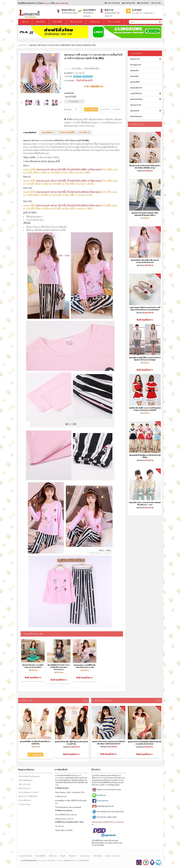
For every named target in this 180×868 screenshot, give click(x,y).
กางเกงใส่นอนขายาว (111, 123)
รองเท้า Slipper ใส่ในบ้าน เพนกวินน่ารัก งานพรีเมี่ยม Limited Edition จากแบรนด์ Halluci (145, 309)
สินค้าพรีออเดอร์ (136, 116)
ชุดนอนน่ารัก (135, 59)
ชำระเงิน (156, 3)
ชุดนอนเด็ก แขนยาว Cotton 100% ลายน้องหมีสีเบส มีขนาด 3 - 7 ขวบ (145, 504)
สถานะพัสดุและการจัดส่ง (28, 792)
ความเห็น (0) (84, 133)
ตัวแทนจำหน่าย (25, 788)
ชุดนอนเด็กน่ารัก (136, 88)
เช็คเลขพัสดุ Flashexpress (29, 776)
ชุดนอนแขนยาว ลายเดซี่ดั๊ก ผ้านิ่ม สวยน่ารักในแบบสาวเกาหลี (85, 666)
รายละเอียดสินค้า (30, 133)
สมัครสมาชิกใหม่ (61, 3)
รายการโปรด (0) (112, 3)
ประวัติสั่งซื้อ (41, 856)
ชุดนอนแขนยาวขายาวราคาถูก (79, 126)
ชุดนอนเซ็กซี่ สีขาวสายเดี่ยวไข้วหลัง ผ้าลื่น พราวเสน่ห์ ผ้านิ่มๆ (35, 743)
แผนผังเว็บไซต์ (26, 856)
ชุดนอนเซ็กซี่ (135, 82)
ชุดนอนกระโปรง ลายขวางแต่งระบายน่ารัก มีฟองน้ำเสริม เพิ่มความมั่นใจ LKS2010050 (109, 743)
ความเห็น (77, 68)
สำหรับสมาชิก (129, 3)
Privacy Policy (25, 804)
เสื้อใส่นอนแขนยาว (90, 123)
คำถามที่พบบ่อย (25, 800)
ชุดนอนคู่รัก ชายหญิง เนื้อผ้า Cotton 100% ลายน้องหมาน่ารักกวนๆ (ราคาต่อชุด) (145, 359)
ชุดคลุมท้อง (134, 71)
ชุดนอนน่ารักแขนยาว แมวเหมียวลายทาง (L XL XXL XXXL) (33, 666)
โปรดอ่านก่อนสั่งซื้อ (67, 133)
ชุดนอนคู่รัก (134, 76)
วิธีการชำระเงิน (25, 784)
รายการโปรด (105, 109)
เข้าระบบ (46, 3)
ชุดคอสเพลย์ (135, 111)
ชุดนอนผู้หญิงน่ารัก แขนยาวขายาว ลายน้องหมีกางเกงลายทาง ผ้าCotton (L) (59, 667)
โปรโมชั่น (98, 856)
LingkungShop (43, 860)
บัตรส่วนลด (85, 856)
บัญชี (63, 856)
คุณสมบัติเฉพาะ (48, 133)
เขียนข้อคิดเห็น (92, 68)
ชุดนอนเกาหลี (81, 119)
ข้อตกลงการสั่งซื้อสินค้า (28, 796)
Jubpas (76, 860)
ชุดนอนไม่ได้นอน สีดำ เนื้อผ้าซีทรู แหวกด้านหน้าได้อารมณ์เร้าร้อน (71, 743)
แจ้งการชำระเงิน (112, 856)
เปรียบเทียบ (116, 109)
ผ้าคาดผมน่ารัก (136, 65)
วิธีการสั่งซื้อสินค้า (26, 780)
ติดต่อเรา (73, 856)
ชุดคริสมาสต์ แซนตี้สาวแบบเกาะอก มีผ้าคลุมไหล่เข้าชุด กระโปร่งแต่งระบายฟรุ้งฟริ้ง (145, 409)
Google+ (60, 860)
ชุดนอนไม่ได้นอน (136, 99)
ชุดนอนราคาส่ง (136, 105)
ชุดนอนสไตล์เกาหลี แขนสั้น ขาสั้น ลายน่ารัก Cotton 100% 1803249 (145, 261)
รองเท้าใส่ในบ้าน (136, 93)
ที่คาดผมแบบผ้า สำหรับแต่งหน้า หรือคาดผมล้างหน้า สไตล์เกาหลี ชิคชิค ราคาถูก (145, 167)
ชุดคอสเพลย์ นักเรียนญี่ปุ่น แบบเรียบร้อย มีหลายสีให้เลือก (145, 456)
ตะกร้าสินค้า (143, 3)
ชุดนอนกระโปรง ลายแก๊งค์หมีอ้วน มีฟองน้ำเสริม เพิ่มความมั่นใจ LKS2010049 (144, 743)
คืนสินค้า (53, 856)
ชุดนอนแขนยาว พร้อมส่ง (101, 119)
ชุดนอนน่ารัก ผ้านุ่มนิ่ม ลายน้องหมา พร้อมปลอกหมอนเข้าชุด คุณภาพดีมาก (145, 214)
